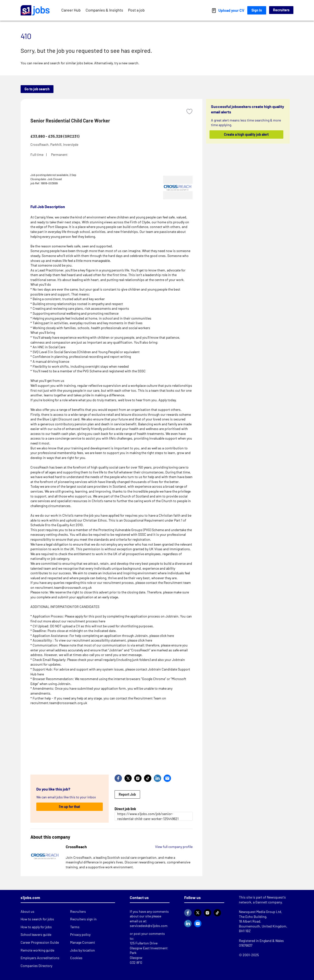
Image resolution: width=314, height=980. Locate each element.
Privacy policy (80, 934)
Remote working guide (37, 950)
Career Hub (71, 10)
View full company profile (174, 847)
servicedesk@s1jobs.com (149, 926)
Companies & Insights (104, 10)
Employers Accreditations (40, 958)
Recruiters (281, 10)
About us (27, 911)
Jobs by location (83, 950)
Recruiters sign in (83, 919)
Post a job (136, 10)
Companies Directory (36, 966)
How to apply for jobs (36, 927)
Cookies (76, 958)
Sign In (257, 10)
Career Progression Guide (40, 942)
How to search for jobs (37, 919)
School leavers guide (36, 934)
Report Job (127, 794)
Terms (75, 927)
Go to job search (37, 89)
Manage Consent (83, 942)
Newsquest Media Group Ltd (260, 912)
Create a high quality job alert (247, 134)
